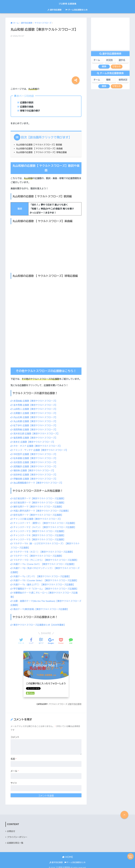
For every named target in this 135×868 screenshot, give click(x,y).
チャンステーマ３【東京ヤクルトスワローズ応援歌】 (39, 530)
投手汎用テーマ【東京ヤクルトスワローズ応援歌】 (37, 514)
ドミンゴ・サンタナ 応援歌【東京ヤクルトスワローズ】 (40, 450)
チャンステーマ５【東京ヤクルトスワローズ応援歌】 (39, 538)
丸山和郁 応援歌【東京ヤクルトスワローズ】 (34, 421)
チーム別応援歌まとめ (76, 10)
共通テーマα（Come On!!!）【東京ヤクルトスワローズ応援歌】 (44, 563)
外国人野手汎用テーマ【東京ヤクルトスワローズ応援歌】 (41, 510)
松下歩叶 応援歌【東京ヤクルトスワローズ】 (34, 425)
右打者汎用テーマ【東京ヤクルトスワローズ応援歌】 (39, 498)
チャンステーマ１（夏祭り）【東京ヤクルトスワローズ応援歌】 (44, 522)
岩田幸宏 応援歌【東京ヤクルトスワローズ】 (34, 474)
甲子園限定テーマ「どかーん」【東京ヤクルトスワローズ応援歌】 (45, 587)
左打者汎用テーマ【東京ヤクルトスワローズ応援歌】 (39, 502)
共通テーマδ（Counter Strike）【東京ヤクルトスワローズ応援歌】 (45, 579)
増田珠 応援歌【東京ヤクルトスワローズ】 (33, 470)
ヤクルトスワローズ (58, 702)
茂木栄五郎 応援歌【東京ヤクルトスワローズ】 (36, 433)
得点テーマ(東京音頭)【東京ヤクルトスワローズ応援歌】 (40, 607)
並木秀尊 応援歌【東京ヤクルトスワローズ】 (34, 405)
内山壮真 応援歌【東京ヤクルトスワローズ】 (34, 417)
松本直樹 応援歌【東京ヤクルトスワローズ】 (34, 458)
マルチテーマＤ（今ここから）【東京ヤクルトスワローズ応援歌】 (45, 558)
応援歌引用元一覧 (15, 841)
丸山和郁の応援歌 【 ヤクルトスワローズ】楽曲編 (40, 149)
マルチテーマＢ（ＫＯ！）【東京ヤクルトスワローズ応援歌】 (43, 550)
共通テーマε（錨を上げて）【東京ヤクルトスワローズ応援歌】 (43, 583)
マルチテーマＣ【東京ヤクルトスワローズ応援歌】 (37, 554)
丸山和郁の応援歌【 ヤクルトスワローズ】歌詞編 (40, 145)
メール (15, 769)
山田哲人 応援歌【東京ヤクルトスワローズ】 (34, 409)
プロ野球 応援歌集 (68, 3)
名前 (14, 757)
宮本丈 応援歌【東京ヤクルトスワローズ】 (33, 441)
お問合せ (11, 829)
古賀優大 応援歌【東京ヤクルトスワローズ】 (34, 413)
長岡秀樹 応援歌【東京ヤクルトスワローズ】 (34, 429)
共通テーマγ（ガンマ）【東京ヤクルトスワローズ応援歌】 (41, 575)
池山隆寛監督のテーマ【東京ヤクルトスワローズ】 (37, 482)
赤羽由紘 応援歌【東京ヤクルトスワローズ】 (34, 401)
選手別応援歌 (55, 10)
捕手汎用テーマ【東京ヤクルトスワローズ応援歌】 (37, 506)
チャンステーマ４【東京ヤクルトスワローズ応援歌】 (39, 534)
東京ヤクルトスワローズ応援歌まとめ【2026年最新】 (39, 623)
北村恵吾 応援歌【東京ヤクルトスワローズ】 (34, 462)
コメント (15, 735)
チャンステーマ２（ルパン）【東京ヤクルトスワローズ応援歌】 (44, 526)
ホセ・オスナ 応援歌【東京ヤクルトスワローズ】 (37, 446)
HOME (68, 855)
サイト (14, 781)
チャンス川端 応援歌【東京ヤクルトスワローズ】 (37, 518)
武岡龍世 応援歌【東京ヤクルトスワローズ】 (34, 466)
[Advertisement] (46, 60)
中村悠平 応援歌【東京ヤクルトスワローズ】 (34, 454)
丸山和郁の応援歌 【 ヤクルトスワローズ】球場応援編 (42, 152)
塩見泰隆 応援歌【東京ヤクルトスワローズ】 (34, 437)
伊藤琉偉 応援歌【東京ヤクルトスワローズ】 (34, 478)
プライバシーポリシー (17, 835)
